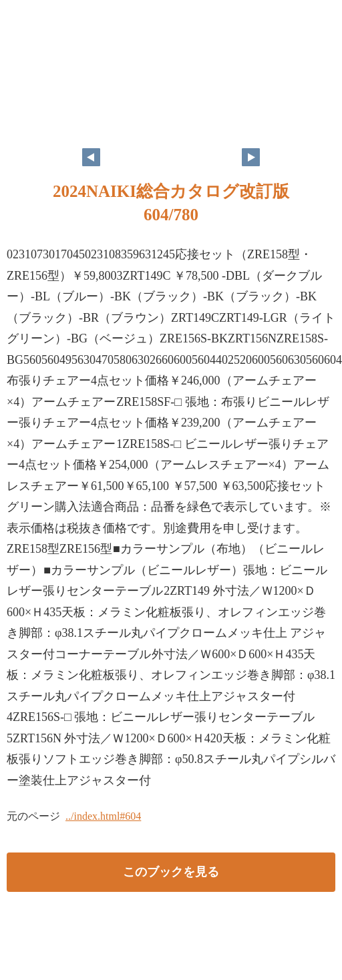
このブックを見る (171, 872)
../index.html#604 (103, 816)
